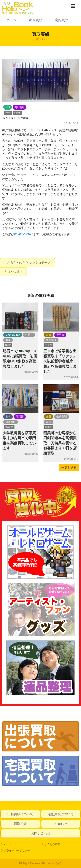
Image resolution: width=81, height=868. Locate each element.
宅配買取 (62, 20)
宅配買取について (61, 814)
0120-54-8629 (24, 234)
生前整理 (51, 340)
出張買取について (20, 814)
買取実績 (20, 824)
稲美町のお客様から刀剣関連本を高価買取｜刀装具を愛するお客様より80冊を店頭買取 (60, 443)
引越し (29, 335)
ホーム (11, 20)
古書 (49, 335)
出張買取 (36, 20)
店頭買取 (11, 422)
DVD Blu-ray (13, 335)
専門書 (60, 335)
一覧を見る (69, 468)
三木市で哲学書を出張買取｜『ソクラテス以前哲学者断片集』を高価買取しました (60, 361)
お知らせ (61, 824)
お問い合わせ (41, 833)
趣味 (8, 340)
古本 (8, 416)
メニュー (73, 10)
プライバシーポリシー (17, 850)
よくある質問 (52, 844)
